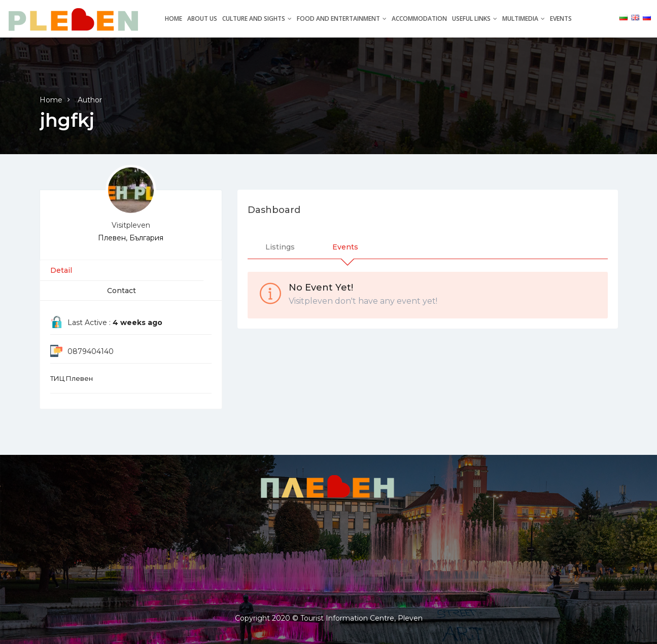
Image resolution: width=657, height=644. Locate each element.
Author (90, 100)
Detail (61, 270)
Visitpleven (131, 225)
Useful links (475, 19)
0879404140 (91, 351)
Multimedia (524, 19)
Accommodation (419, 19)
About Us (202, 19)
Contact (122, 291)
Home (174, 19)
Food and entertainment (342, 19)
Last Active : (115, 323)
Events (561, 19)
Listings (280, 247)
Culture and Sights (257, 19)
